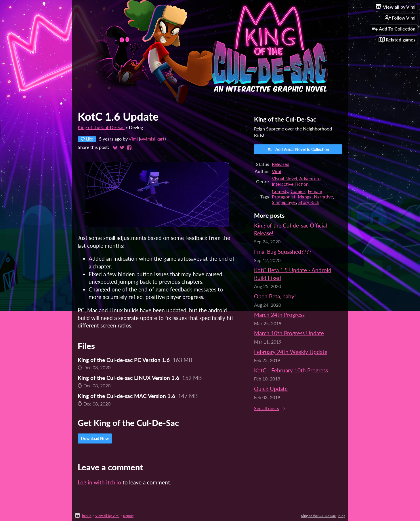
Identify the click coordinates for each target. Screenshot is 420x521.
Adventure (310, 178)
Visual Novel (285, 178)
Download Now (95, 438)
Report (128, 516)
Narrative (323, 197)
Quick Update (271, 389)
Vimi (133, 139)
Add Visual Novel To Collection (298, 149)
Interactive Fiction (290, 184)
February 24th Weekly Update (291, 352)
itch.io (87, 516)
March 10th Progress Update (289, 333)
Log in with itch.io (99, 482)
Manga (305, 197)
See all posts (267, 408)
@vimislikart (152, 139)
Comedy (280, 191)
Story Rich (309, 202)
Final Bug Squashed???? (283, 252)
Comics (298, 191)
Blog (342, 516)
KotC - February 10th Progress (291, 370)
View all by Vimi (107, 516)
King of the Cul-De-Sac (101, 127)
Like (87, 139)
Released (281, 164)
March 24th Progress (279, 315)
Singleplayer (284, 202)
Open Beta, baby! (275, 296)
